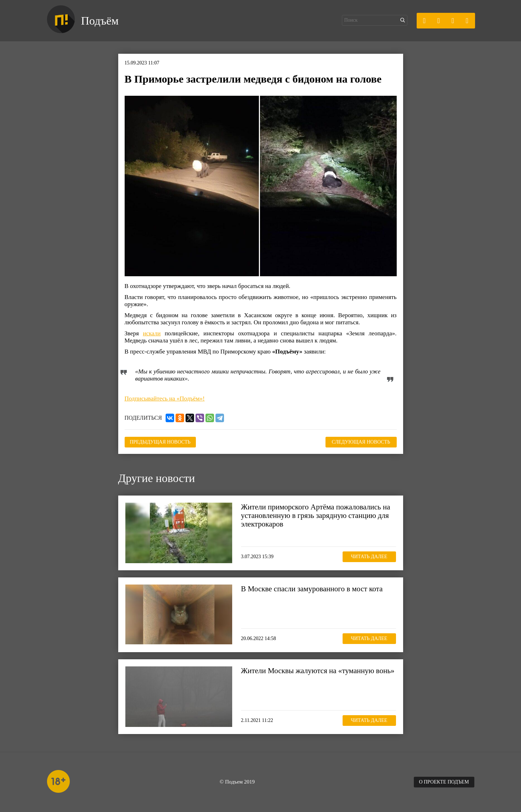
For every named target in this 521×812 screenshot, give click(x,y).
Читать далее (369, 557)
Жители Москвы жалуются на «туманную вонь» (318, 671)
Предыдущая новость (160, 442)
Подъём (100, 21)
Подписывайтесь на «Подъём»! (165, 399)
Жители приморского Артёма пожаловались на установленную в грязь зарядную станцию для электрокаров (316, 515)
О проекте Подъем (444, 782)
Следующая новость (361, 442)
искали (152, 333)
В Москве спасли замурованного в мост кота (312, 589)
